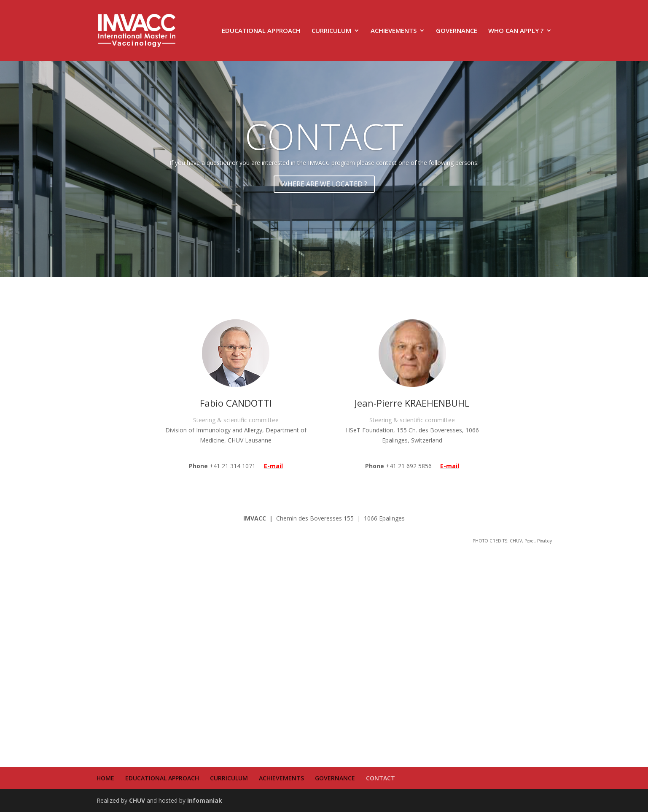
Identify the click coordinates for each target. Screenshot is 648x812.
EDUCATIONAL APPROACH (261, 31)
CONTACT (324, 136)
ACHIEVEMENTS (394, 31)
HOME (105, 778)
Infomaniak (205, 800)
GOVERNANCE (457, 31)
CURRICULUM (331, 31)
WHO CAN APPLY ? (516, 31)
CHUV (137, 800)
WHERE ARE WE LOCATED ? (324, 184)
